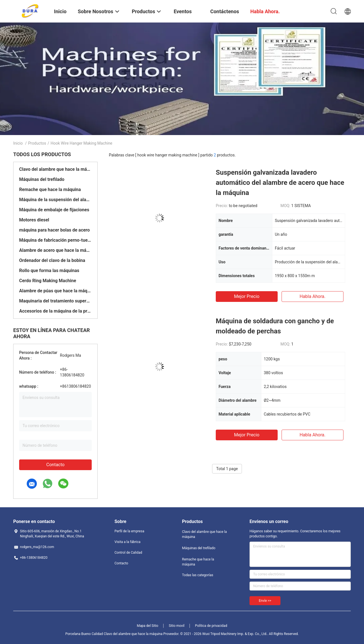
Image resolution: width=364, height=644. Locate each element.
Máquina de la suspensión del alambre (55, 200)
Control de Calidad (128, 553)
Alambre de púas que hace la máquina (55, 291)
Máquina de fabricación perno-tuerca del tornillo (55, 240)
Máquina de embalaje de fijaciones (54, 210)
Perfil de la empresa (129, 531)
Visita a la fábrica (127, 542)
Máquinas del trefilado (42, 179)
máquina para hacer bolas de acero (54, 230)
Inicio (18, 143)
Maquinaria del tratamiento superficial (55, 301)
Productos (37, 143)
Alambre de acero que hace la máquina (55, 250)
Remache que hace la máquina (50, 189)
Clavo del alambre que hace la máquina (55, 169)
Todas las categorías (198, 575)
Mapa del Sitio (148, 626)
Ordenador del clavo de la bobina (52, 260)
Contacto (56, 465)
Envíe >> (265, 601)
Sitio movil (177, 626)
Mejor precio (247, 296)
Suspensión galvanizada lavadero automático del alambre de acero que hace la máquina (280, 183)
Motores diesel (34, 220)
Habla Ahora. (313, 296)
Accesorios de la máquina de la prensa (55, 311)
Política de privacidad (211, 626)
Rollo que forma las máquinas (49, 271)
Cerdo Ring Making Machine (48, 281)
